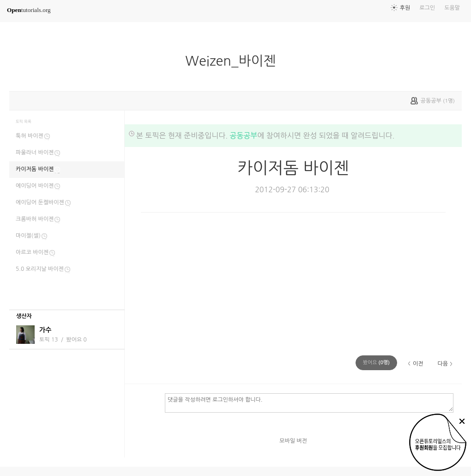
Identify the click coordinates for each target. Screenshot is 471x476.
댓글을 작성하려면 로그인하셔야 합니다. (309, 403)
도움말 (452, 8)
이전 (418, 364)
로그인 (427, 8)
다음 (443, 364)
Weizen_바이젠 (234, 61)
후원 (405, 8)
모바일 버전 (293, 441)
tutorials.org (29, 10)
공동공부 (243, 135)
